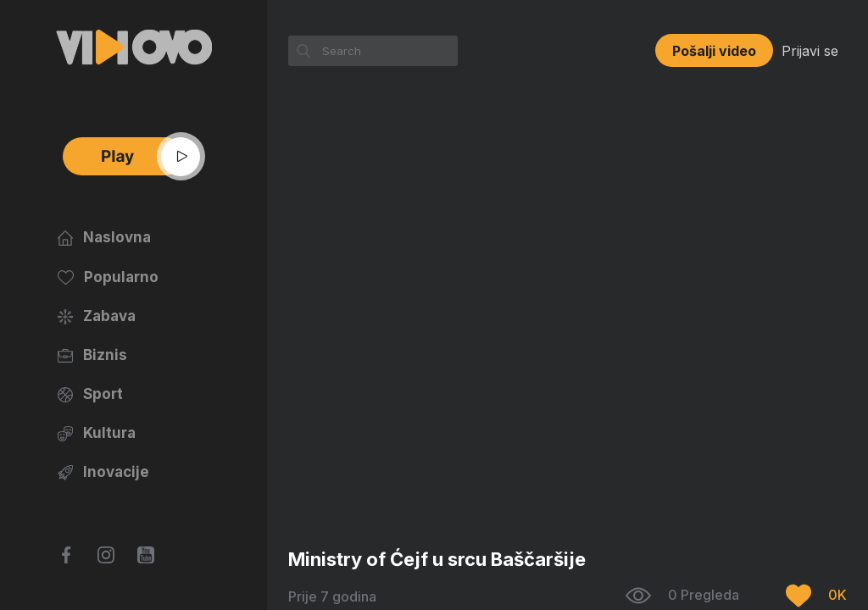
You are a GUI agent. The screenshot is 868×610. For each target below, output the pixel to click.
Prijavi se (810, 51)
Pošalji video (714, 51)
